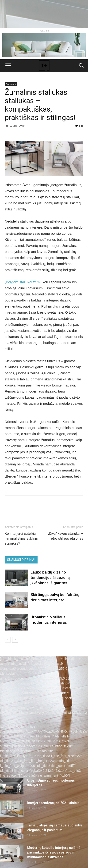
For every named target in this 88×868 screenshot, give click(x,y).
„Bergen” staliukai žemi (23, 282)
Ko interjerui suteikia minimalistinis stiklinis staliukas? (21, 539)
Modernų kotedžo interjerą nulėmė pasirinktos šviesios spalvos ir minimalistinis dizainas (54, 852)
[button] (81, 66)
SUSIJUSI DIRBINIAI (21, 560)
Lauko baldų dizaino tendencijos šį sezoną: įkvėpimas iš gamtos (51, 577)
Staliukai (11, 84)
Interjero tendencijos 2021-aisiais (53, 803)
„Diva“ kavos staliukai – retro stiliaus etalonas (66, 536)
